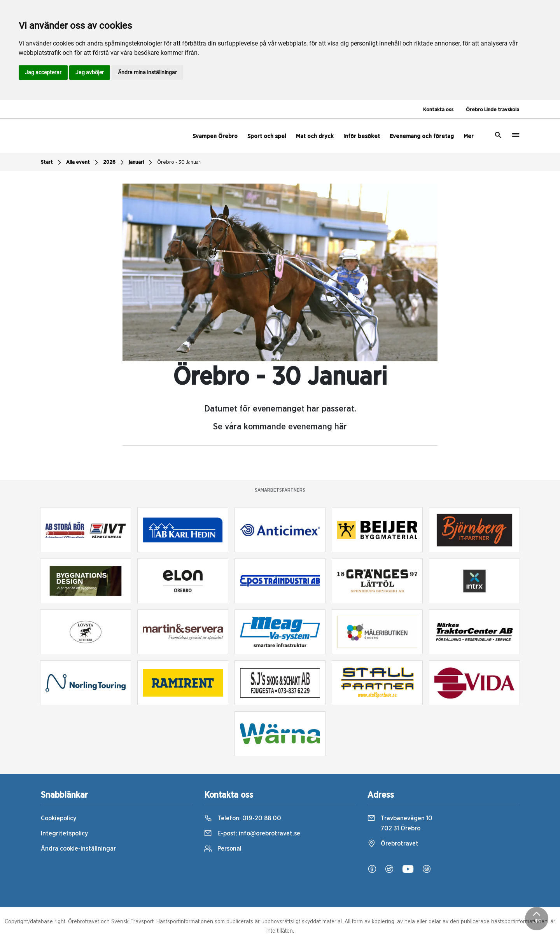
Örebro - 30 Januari (179, 162)
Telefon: (243, 818)
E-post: (252, 833)
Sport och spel (267, 136)
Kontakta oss (438, 110)
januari (141, 163)
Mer (469, 136)
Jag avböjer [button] (90, 72)
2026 (114, 163)
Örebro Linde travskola (493, 110)
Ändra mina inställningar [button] (147, 72)
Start (52, 163)
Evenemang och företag (422, 136)
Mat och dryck (315, 136)
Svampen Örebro (215, 136)
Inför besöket (362, 136)
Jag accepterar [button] (43, 72)
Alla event (83, 163)
